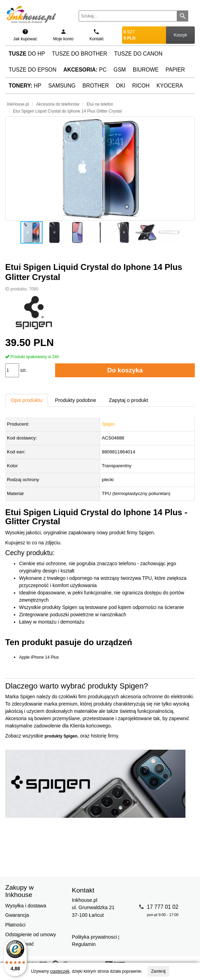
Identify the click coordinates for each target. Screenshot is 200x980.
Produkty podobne (75, 400)
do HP (27, 54)
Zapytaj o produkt (128, 400)
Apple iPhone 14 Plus (39, 657)
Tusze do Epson (33, 70)
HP (25, 86)
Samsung (62, 86)
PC (85, 70)
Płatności (15, 925)
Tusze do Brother (80, 54)
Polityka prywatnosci (94, 937)
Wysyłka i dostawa (26, 906)
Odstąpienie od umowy (31, 934)
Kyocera (169, 86)
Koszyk (180, 35)
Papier (175, 70)
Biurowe (146, 70)
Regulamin (84, 944)
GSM (120, 70)
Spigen (108, 424)
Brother (96, 86)
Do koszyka (125, 370)
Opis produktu (27, 400)
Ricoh (141, 86)
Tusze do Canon (138, 54)
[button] (100, 168)
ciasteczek (60, 971)
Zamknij (158, 971)
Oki (120, 86)
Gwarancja (17, 915)
